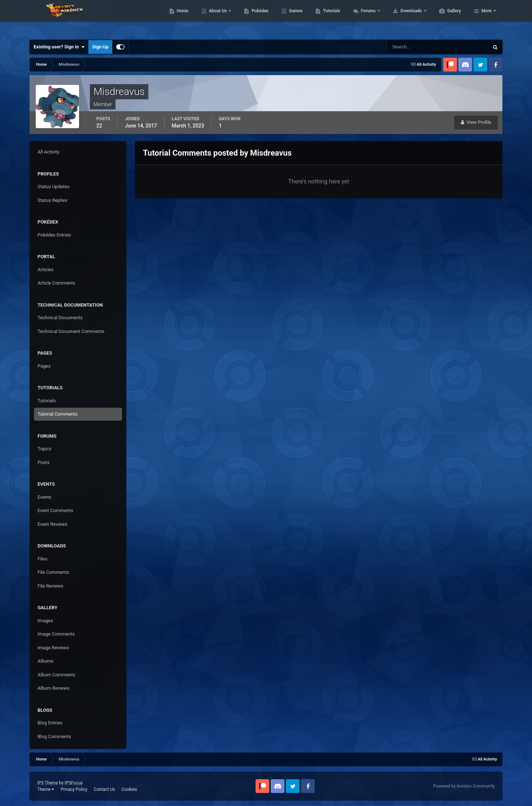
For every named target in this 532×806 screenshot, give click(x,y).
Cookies (129, 789)
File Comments (53, 572)
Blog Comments (54, 736)
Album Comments (56, 675)
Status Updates (53, 187)
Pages (44, 366)
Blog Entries (50, 723)
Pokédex (294, 18)
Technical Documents (60, 318)
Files (42, 559)
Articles (45, 270)
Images (45, 621)
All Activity (49, 152)
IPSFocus (74, 783)
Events (44, 497)
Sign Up (100, 47)
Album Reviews (53, 688)
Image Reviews (53, 648)
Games (330, 18)
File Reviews (50, 586)
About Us (252, 18)
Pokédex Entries (54, 235)
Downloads (446, 18)
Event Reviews (53, 524)
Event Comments (55, 510)
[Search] (416, 47)
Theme (46, 789)
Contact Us (104, 789)
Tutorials (366, 18)
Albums (45, 661)
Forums (403, 18)
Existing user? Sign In (59, 47)
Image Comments (56, 634)
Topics (45, 449)
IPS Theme (48, 783)
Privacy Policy (74, 789)
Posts (43, 462)
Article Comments (56, 283)
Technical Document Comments (71, 331)
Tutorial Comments (58, 414)
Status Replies (53, 200)
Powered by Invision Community (464, 786)
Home (217, 18)
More (487, 18)
